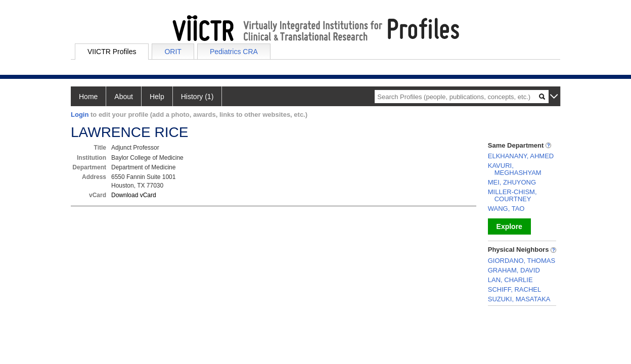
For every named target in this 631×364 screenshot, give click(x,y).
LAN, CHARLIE (510, 280)
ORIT (173, 52)
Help (157, 97)
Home (88, 97)
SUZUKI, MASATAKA (519, 299)
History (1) (197, 97)
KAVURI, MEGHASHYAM (515, 169)
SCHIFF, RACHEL (514, 289)
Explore (509, 226)
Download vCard (134, 195)
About (124, 97)
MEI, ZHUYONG (512, 182)
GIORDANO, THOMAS (522, 261)
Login (80, 115)
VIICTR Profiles (112, 52)
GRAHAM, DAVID (514, 270)
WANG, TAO (506, 209)
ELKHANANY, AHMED (521, 156)
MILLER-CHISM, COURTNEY (512, 195)
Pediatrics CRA (234, 52)
